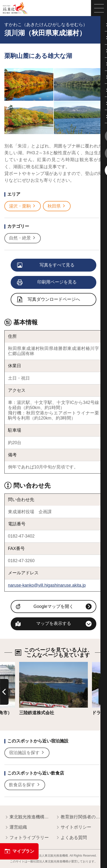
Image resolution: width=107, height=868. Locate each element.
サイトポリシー (73, 827)
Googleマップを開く (53, 606)
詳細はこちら (32, 664)
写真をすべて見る (46, 265)
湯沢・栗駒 (22, 206)
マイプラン (19, 851)
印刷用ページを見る (47, 282)
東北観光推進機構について (28, 817)
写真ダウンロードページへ (49, 300)
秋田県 (57, 206)
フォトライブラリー (27, 838)
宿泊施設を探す (27, 753)
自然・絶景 (22, 238)
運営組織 (16, 827)
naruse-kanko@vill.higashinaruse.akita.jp (47, 585)
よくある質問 (71, 838)
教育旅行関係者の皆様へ (79, 817)
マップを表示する (54, 623)
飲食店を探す (25, 785)
